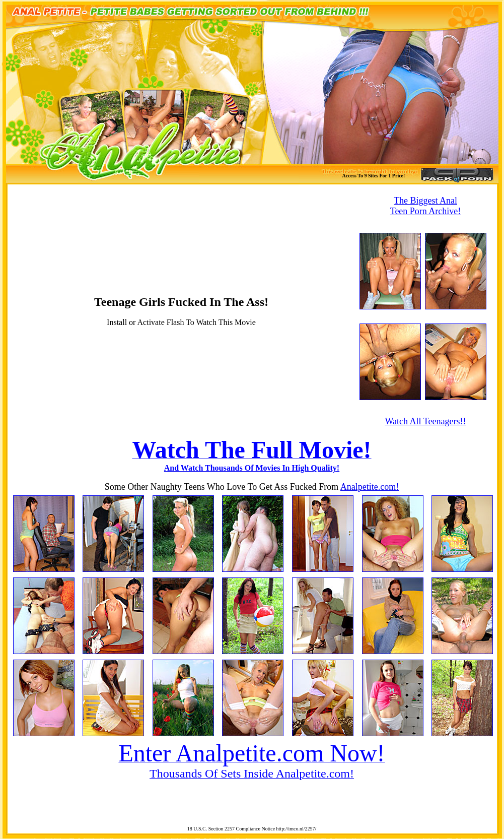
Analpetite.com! (370, 487)
